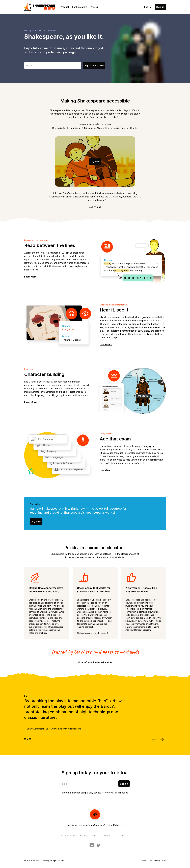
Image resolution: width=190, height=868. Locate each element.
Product (65, 7)
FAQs (95, 835)
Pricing (94, 7)
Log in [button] (147, 7)
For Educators (80, 7)
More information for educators (95, 662)
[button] (154, 740)
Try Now (95, 162)
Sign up (160, 7)
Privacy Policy (160, 861)
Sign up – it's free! (94, 65)
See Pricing (95, 207)
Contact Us (109, 835)
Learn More (30, 277)
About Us (125, 835)
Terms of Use (146, 861)
